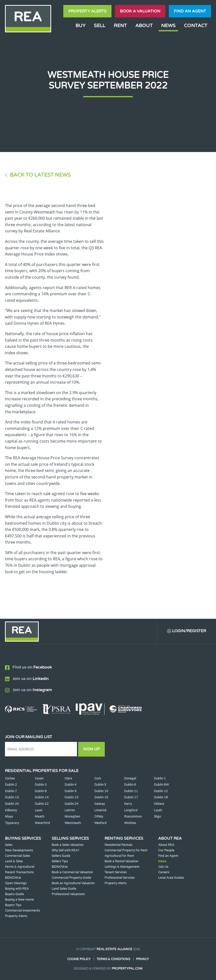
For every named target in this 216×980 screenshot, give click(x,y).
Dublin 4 (71, 785)
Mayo (9, 817)
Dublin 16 (101, 797)
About (144, 26)
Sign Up (91, 749)
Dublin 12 (161, 791)
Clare (68, 778)
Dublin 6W (161, 785)
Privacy (143, 959)
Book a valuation (140, 11)
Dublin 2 (11, 785)
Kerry (128, 804)
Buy (80, 26)
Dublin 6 (130, 785)
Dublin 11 (131, 791)
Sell (100, 26)
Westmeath (73, 823)
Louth (158, 810)
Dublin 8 (41, 791)
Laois (38, 810)
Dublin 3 (41, 785)
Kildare (159, 804)
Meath (39, 817)
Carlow (10, 778)
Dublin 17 (131, 797)
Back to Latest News (40, 175)
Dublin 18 (161, 797)
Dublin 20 (12, 804)
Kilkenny (11, 810)
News (168, 26)
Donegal (130, 778)
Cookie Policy (79, 959)
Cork (98, 778)
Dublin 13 (12, 797)
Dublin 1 (160, 778)
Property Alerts (87, 11)
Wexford (100, 823)
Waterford (42, 823)
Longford (131, 810)
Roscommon (133, 817)
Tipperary (12, 823)
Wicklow (130, 823)
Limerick (100, 810)
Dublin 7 (11, 791)
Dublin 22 (42, 804)
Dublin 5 (100, 785)
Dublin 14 (42, 797)
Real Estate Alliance (114, 949)
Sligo (157, 817)
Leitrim (70, 810)
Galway (100, 804)
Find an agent (190, 11)
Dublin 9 (71, 791)
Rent (120, 26)
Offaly (99, 817)
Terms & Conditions (113, 959)
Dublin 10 (101, 791)
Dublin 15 (72, 797)
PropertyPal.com (127, 969)
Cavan (39, 778)
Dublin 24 (72, 804)
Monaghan (72, 817)
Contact (196, 26)
